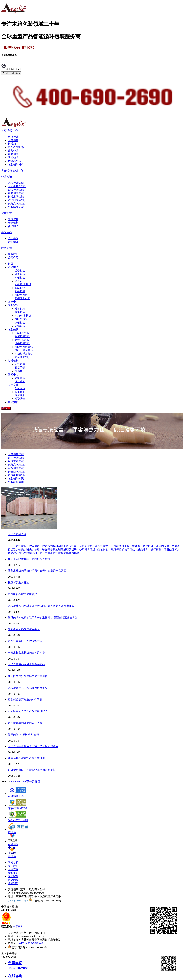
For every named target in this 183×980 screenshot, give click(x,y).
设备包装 (13, 151)
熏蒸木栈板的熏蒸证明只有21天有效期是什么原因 (37, 571)
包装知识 (7, 177)
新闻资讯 (13, 873)
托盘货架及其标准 (18, 582)
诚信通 (12, 855)
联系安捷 (7, 248)
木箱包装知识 (16, 183)
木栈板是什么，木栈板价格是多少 (28, 688)
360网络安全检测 (18, 819)
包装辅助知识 (16, 207)
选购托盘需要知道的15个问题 (25, 700)
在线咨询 (15, 976)
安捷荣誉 (13, 223)
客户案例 (13, 876)
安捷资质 (13, 219)
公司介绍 (13, 258)
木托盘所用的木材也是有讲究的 (26, 664)
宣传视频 (7, 171)
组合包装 (13, 137)
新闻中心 (7, 232)
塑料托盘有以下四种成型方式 (25, 641)
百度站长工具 (17, 795)
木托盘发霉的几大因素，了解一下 (28, 723)
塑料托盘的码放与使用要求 (24, 629)
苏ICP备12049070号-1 (18, 901)
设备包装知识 (16, 190)
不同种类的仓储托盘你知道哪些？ (28, 711)
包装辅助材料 (16, 165)
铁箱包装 (13, 154)
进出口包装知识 (17, 200)
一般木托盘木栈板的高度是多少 (26, 653)
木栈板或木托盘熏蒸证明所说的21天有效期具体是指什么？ (42, 606)
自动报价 (13, 402)
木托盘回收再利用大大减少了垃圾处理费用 (33, 746)
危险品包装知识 (17, 204)
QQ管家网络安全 (18, 807)
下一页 (30, 782)
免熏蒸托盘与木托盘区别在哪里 (26, 758)
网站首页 (13, 862)
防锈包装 (13, 158)
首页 (4, 131)
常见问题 (13, 880)
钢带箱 (12, 144)
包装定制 (13, 305)
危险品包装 (15, 161)
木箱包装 (13, 140)
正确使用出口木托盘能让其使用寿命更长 (32, 770)
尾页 (38, 782)
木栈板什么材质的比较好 (22, 594)
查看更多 (18, 927)
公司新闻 (13, 238)
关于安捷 (13, 385)
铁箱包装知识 (16, 193)
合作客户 (13, 226)
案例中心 (18, 171)
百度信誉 (13, 843)
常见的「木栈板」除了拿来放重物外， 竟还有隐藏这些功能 (43, 618)
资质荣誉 (7, 213)
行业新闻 (13, 242)
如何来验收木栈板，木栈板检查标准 (29, 559)
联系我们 (13, 254)
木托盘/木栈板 (16, 147)
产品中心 (13, 131)
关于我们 (13, 866)
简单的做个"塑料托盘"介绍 (24, 735)
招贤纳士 (20, 399)
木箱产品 (13, 869)
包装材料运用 (16, 482)
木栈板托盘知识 (17, 186)
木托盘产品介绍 (17, 534)
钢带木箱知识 (16, 197)
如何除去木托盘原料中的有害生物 (28, 676)
